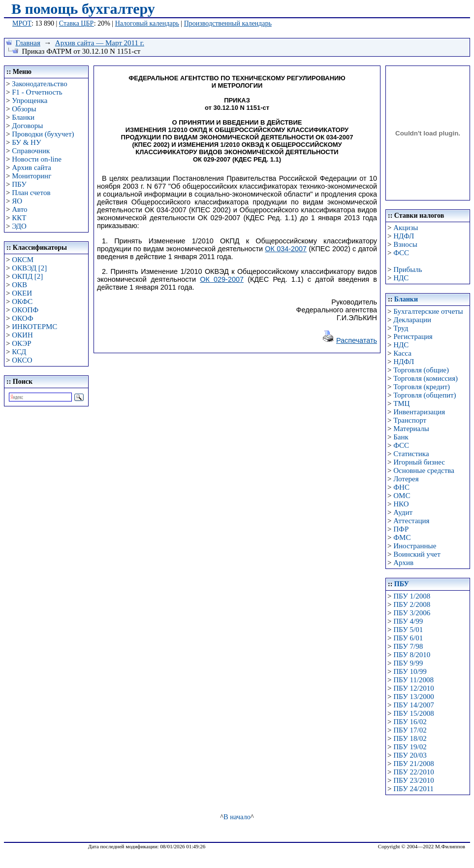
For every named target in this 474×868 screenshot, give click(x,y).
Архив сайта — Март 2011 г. (100, 43)
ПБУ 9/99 (408, 663)
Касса (402, 353)
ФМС (402, 537)
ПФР (401, 529)
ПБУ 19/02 (410, 747)
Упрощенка (30, 100)
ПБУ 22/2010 (413, 772)
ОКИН (22, 335)
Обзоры (24, 109)
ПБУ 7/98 (408, 646)
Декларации (412, 320)
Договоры (27, 126)
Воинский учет (417, 554)
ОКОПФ (25, 310)
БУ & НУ (26, 142)
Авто (19, 209)
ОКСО (22, 360)
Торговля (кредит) (422, 387)
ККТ (19, 218)
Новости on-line (37, 159)
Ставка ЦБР (77, 23)
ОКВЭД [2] (29, 268)
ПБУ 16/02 (410, 722)
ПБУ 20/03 (410, 755)
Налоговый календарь (147, 23)
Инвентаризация (419, 412)
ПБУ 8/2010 (412, 655)
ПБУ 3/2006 (412, 613)
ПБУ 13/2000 (413, 697)
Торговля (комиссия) (426, 378)
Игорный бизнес (419, 462)
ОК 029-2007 (222, 279)
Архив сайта (32, 167)
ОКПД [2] (27, 276)
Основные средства (424, 470)
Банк (401, 437)
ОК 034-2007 (286, 249)
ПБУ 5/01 (408, 630)
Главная (28, 43)
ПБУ (19, 184)
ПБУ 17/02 (410, 730)
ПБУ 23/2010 (413, 780)
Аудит (403, 512)
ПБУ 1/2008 (412, 596)
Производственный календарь (228, 23)
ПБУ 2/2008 (412, 604)
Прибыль (408, 269)
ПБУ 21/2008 (413, 764)
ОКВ (19, 285)
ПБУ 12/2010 (413, 688)
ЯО (17, 201)
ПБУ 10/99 (410, 671)
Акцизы (406, 228)
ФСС (401, 253)
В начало (237, 817)
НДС (401, 278)
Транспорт (410, 420)
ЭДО (19, 226)
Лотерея (406, 479)
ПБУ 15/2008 (413, 713)
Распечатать (357, 340)
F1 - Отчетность (37, 92)
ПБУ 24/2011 (413, 789)
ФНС (401, 487)
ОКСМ (23, 260)
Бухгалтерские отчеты (428, 311)
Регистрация (413, 336)
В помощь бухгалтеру (83, 9)
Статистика (411, 454)
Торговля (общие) (421, 370)
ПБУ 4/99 (408, 621)
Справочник (31, 151)
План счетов (31, 193)
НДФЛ (404, 236)
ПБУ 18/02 (410, 738)
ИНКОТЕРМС (34, 327)
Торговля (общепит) (425, 395)
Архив (403, 563)
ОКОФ (22, 318)
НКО (401, 504)
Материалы (411, 429)
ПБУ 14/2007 (413, 705)
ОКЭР (21, 343)
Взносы (405, 244)
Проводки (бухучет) (43, 134)
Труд (401, 328)
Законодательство (39, 84)
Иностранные (415, 546)
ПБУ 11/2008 (413, 680)
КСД (19, 352)
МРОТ (22, 23)
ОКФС (22, 301)
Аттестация (411, 521)
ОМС (402, 496)
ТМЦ (401, 403)
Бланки (23, 117)
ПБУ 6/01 (408, 638)
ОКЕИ (22, 293)
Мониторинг (32, 176)
